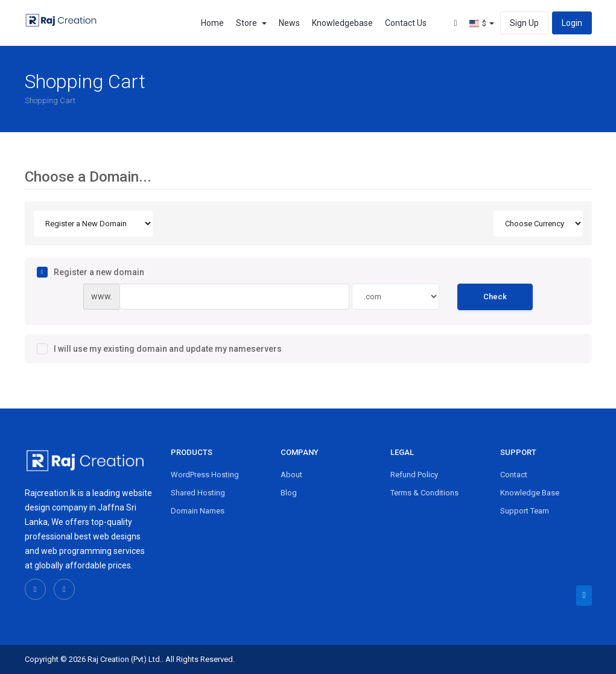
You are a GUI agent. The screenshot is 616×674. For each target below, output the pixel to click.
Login (572, 23)
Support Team (525, 511)
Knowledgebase (342, 23)
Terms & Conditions (424, 493)
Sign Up (524, 23)
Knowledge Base (530, 493)
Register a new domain (90, 272)
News (289, 23)
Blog (289, 493)
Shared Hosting (198, 493)
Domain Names (198, 511)
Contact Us (406, 23)
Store (251, 23)
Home (212, 23)
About (291, 475)
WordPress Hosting (205, 475)
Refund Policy (414, 475)
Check (495, 297)
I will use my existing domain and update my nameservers (159, 349)
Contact (514, 475)
